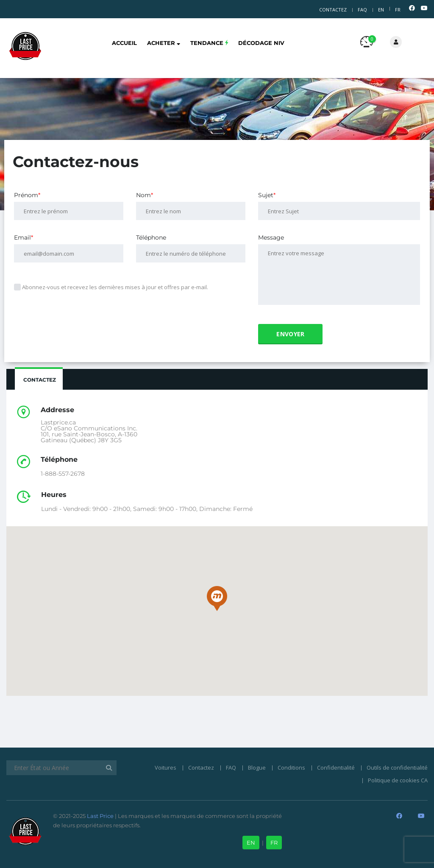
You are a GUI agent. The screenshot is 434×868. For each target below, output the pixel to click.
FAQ (362, 10)
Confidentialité (336, 768)
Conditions (291, 768)
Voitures (166, 768)
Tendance (209, 43)
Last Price (100, 816)
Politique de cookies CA (398, 780)
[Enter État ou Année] (61, 768)
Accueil (124, 43)
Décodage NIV (261, 43)
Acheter (164, 43)
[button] (217, 599)
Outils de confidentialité (397, 768)
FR (398, 10)
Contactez (333, 10)
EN (381, 10)
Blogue (257, 768)
